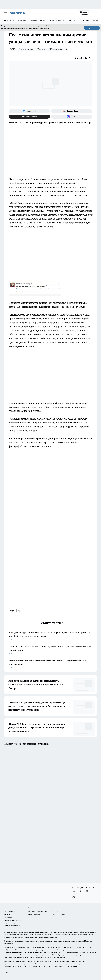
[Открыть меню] (6, 13)
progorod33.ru (83, 941)
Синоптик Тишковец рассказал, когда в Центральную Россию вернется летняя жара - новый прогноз (50, 650)
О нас (30, 908)
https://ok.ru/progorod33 (34, 952)
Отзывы (7, 914)
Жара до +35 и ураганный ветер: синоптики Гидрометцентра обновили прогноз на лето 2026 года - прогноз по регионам (50, 636)
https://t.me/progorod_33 (54, 952)
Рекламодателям (38, 20)
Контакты (55, 911)
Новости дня (26, 49)
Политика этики (10, 911)
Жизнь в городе (58, 49)
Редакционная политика (60, 908)
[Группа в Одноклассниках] (80, 892)
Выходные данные (11, 908)
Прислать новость (84, 13)
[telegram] (21, 611)
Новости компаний (58, 914)
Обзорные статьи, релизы (37, 911)
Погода (41, 49)
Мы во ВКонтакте (57, 20)
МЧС (13, 49)
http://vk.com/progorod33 (14, 952)
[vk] (12, 611)
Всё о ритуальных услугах (15, 20)
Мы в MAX (74, 20)
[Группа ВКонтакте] (29, 111)
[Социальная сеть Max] (72, 117)
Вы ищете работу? (90, 20)
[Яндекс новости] (72, 111)
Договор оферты (34, 914)
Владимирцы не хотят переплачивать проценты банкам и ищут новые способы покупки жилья (50, 664)
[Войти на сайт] (94, 13)
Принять (92, 28)
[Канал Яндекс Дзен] (29, 117)
